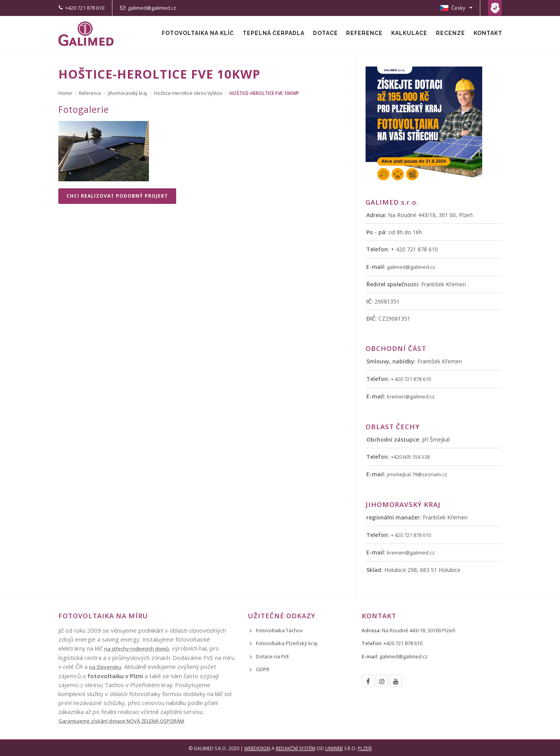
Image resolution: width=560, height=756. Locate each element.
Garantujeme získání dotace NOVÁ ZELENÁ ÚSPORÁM (121, 721)
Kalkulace (408, 33)
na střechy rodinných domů (136, 649)
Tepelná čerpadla (271, 33)
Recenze (450, 33)
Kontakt (488, 33)
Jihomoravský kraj (128, 93)
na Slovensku (105, 667)
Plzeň (365, 748)
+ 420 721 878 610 (411, 379)
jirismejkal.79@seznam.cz (417, 474)
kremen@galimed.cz (411, 396)
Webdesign (257, 748)
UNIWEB (334, 748)
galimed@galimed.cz (152, 8)
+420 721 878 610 (85, 8)
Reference (363, 33)
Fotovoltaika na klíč (195, 33)
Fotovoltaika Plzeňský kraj (287, 643)
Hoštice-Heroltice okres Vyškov (188, 93)
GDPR (263, 669)
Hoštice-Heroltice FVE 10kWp (264, 93)
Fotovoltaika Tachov (279, 630)
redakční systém (296, 748)
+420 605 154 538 (410, 457)
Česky (456, 8)
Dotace (323, 33)
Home (65, 93)
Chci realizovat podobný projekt (117, 196)
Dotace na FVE (273, 656)
